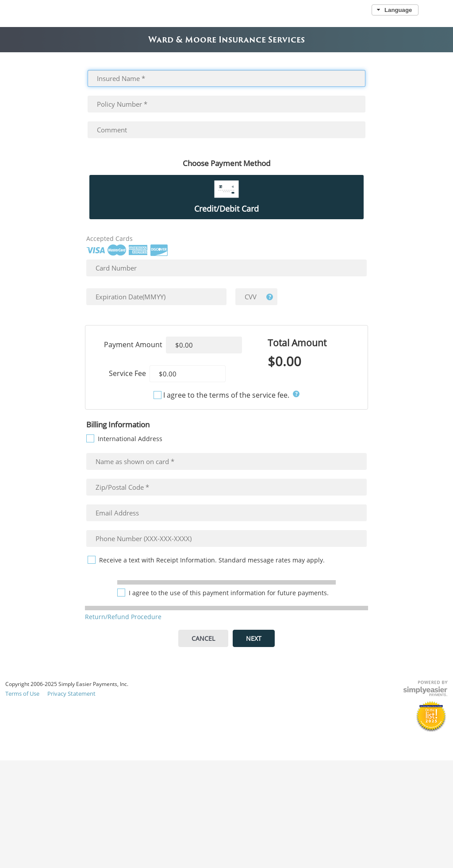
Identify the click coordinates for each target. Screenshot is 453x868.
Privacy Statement (71, 694)
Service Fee (127, 373)
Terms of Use (22, 694)
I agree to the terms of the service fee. (226, 395)
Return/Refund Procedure (123, 617)
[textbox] (227, 78)
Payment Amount (133, 345)
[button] (395, 10)
